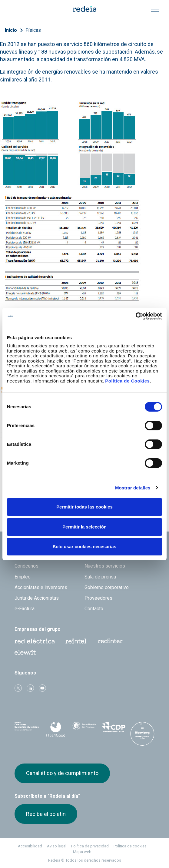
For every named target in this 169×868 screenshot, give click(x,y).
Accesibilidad (30, 846)
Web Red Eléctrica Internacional (110, 641)
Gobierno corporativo (107, 587)
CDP (114, 728)
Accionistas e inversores (41, 587)
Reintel (76, 641)
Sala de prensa (100, 577)
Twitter (18, 688)
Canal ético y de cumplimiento (62, 773)
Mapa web (82, 852)
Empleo (23, 577)
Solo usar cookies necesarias (85, 547)
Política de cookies (130, 846)
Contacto (94, 609)
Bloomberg (142, 734)
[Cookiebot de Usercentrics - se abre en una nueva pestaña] (136, 316)
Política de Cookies (127, 381)
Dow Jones (27, 728)
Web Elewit (25, 652)
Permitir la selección (85, 527)
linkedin (30, 688)
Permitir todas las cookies (85, 507)
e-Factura (25, 609)
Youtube (42, 688)
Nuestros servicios (105, 566)
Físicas (33, 30)
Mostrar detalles (133, 488)
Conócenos (27, 566)
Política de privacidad (90, 846)
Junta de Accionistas (37, 598)
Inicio (11, 30)
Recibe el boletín (46, 814)
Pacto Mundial (85, 728)
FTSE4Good (56, 729)
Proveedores (98, 598)
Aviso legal (57, 846)
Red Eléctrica (35, 641)
